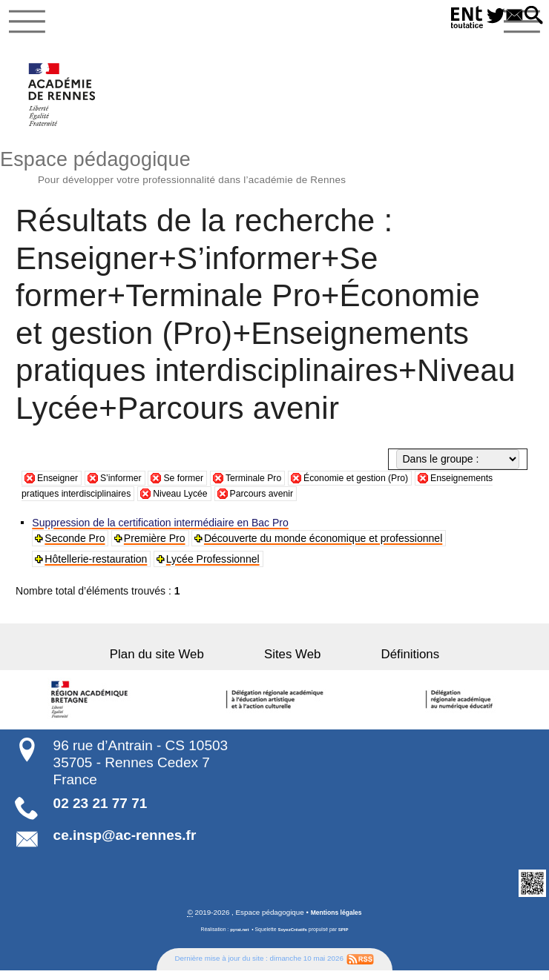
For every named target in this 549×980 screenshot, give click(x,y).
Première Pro (157, 547)
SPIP (347, 939)
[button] (531, 16)
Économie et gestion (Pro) (390, 486)
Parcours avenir (381, 502)
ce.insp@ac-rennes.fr (125, 843)
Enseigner (60, 486)
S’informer (130, 486)
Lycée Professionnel (215, 568)
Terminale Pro (276, 486)
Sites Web (292, 663)
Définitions (379, 663)
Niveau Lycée (291, 502)
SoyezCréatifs (293, 939)
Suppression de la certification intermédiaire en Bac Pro (162, 532)
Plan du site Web (189, 663)
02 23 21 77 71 (101, 812)
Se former (199, 486)
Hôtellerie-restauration (98, 568)
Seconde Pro (77, 547)
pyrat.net (236, 939)
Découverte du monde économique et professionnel (325, 547)
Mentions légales (336, 922)
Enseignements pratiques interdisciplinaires (137, 502)
